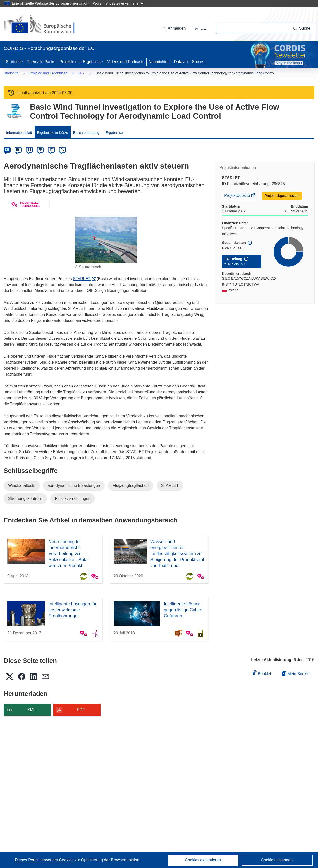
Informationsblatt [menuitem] (19, 133)
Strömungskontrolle (25, 499)
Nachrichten (159, 62)
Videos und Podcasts (126, 62)
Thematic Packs (41, 62)
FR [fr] (40, 150)
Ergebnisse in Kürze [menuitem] (53, 133)
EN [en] (18, 150)
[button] (200, 28)
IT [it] (51, 150)
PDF (81, 710)
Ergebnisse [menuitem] (114, 133)
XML (31, 710)
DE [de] (7, 150)
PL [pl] (62, 150)
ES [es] (29, 150)
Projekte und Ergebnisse (81, 62)
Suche (197, 62)
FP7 (81, 73)
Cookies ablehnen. (277, 860)
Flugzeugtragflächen (131, 486)
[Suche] (302, 28)
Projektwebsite (238, 196)
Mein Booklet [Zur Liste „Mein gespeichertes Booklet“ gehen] (296, 674)
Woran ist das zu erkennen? (118, 3)
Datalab (181, 62)
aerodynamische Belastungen (74, 486)
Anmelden (174, 28)
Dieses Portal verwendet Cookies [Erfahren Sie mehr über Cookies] (45, 860)
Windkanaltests (22, 486)
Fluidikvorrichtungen (73, 499)
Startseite (14, 62)
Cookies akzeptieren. (203, 860)
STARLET (83, 279)
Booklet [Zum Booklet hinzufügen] (262, 673)
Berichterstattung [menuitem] (86, 133)
